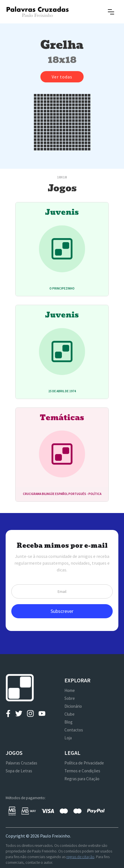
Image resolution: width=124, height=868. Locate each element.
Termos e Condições (82, 771)
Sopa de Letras (19, 771)
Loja (68, 738)
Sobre (70, 698)
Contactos (74, 730)
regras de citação (80, 857)
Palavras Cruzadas (21, 763)
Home (70, 690)
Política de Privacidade (84, 763)
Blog (68, 722)
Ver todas (62, 77)
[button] (111, 12)
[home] (37, 12)
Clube (69, 714)
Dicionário (73, 706)
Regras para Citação (82, 779)
